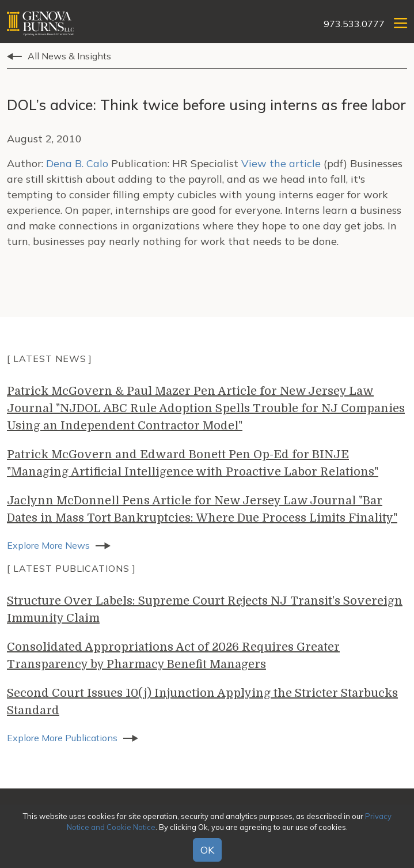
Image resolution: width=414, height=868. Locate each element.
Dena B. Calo (77, 163)
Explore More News (48, 545)
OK (207, 850)
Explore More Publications (62, 738)
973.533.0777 (354, 24)
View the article (281, 163)
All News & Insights (69, 56)
